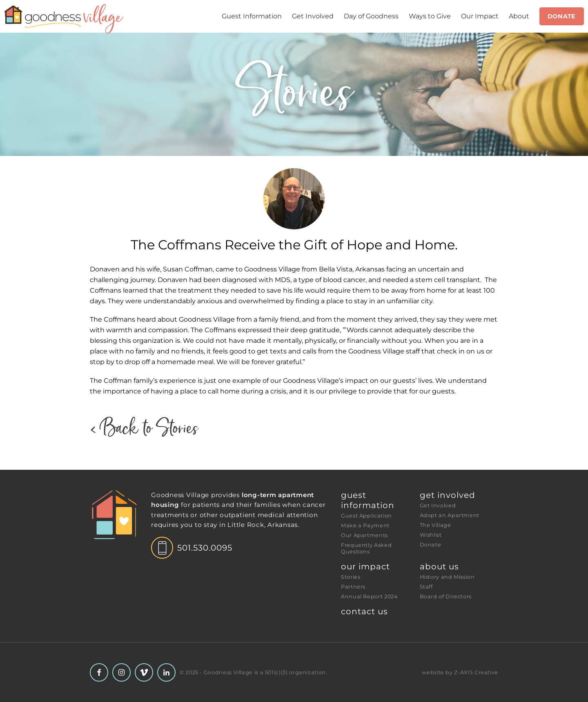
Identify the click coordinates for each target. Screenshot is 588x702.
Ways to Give (430, 16)
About (519, 16)
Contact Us (364, 611)
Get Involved (313, 16)
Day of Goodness (371, 16)
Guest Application (366, 516)
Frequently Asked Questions (367, 548)
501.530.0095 (205, 548)
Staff (426, 587)
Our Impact (480, 16)
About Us (439, 566)
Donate (562, 16)
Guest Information (252, 16)
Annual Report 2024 (369, 596)
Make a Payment (365, 525)
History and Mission (447, 577)
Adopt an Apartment (450, 515)
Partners (353, 587)
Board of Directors (446, 596)
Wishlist (431, 535)
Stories (351, 577)
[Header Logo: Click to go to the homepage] (65, 19)
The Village (435, 525)
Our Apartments (364, 535)
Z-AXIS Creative (476, 672)
